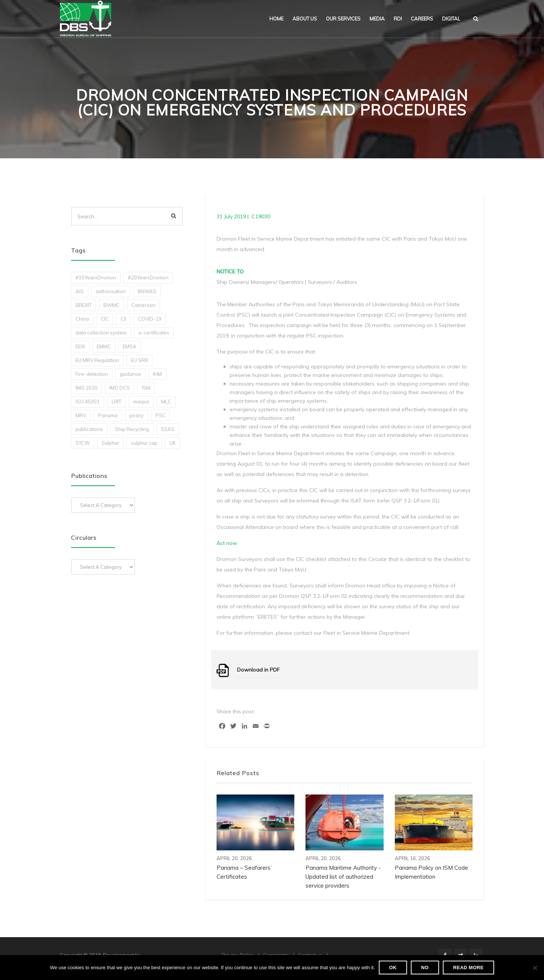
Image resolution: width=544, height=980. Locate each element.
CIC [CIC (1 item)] (105, 319)
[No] (535, 968)
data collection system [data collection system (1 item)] (101, 333)
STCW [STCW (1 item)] (83, 443)
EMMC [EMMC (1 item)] (104, 346)
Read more (468, 968)
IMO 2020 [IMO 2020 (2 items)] (87, 388)
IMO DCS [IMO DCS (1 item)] (120, 388)
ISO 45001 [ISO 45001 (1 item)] (88, 402)
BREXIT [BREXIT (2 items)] (84, 305)
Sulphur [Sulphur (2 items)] (110, 443)
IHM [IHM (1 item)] (157, 374)
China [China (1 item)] (82, 319)
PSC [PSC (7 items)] (161, 415)
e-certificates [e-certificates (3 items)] (154, 333)
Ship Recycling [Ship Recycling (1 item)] (132, 429)
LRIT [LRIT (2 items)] (116, 402)
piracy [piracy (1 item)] (137, 415)
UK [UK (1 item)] (172, 443)
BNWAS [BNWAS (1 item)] (147, 291)
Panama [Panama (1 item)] (108, 415)
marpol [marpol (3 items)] (141, 402)
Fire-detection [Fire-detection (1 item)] (92, 374)
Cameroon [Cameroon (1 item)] (143, 305)
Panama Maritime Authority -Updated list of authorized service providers (343, 877)
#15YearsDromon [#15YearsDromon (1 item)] (96, 277)
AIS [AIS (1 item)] (80, 291)
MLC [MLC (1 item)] (166, 402)
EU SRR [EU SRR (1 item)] (140, 360)
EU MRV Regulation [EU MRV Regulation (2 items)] (97, 360)
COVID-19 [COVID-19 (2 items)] (150, 319)
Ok (393, 968)
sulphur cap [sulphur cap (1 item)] (144, 443)
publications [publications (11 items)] (89, 429)
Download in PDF (258, 670)
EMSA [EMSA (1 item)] (130, 346)
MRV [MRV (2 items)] (81, 415)
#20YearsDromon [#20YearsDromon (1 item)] (148, 277)
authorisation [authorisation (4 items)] (111, 291)
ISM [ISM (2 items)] (146, 388)
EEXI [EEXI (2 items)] (80, 346)
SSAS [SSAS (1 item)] (168, 429)
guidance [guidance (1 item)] (130, 374)
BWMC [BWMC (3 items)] (111, 305)
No (425, 968)
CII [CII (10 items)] (123, 319)
